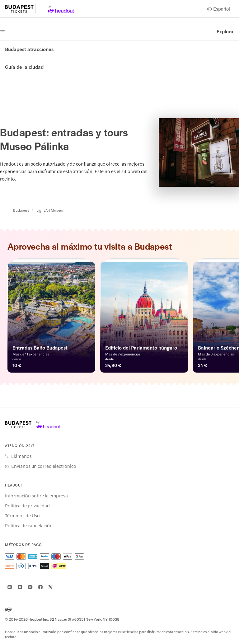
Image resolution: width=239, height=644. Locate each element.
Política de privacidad (27, 505)
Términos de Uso (22, 515)
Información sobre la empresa (36, 496)
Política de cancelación (29, 525)
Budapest (21, 210)
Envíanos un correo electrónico (44, 466)
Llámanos (21, 456)
